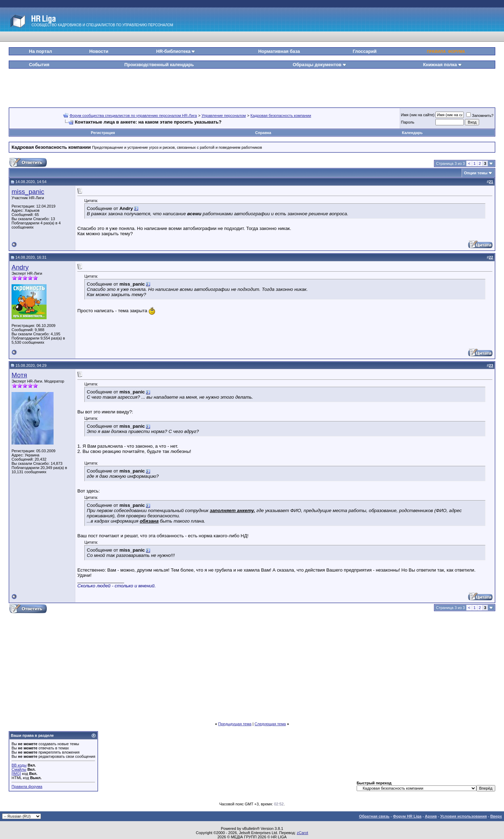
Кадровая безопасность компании (281, 116)
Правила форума (27, 786)
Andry (20, 267)
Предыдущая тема (235, 724)
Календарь (412, 133)
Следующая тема (270, 724)
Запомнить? (480, 116)
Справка (263, 133)
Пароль (408, 122)
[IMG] (16, 774)
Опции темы (476, 173)
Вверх (496, 816)
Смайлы (19, 769)
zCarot (302, 833)
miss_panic (28, 192)
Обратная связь (374, 816)
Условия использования (464, 816)
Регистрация (103, 133)
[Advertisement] (252, 85)
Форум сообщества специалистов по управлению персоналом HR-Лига (133, 116)
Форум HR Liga (407, 816)
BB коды (19, 765)
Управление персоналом (224, 116)
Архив (431, 816)
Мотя (19, 375)
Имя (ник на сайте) (418, 115)
